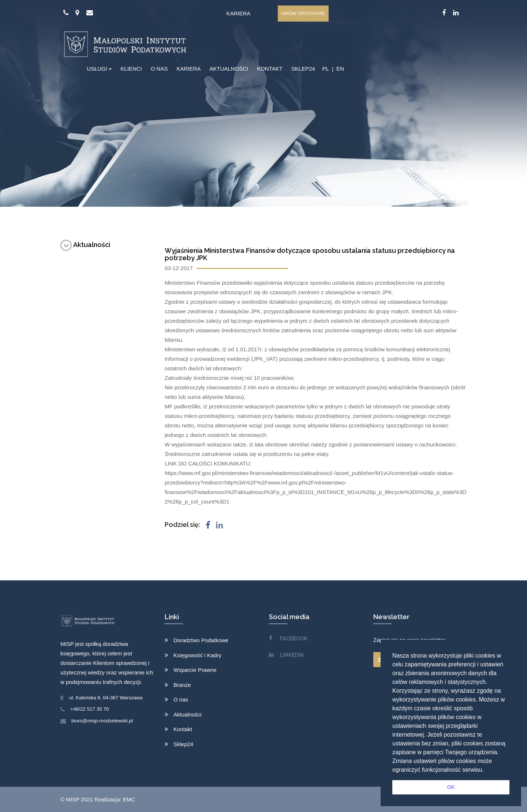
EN (340, 69)
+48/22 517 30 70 (89, 709)
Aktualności (85, 245)
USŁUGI (97, 69)
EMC (129, 799)
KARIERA (188, 69)
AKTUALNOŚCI (229, 69)
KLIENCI (131, 69)
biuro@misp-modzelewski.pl (102, 721)
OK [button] (451, 787)
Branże (182, 685)
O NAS (159, 69)
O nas (181, 699)
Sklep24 (183, 744)
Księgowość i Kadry (197, 655)
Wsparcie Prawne (195, 670)
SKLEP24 (303, 69)
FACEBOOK (294, 639)
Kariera (238, 13)
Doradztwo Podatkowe (201, 640)
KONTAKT (270, 69)
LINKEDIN (292, 655)
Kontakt (183, 729)
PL (325, 69)
